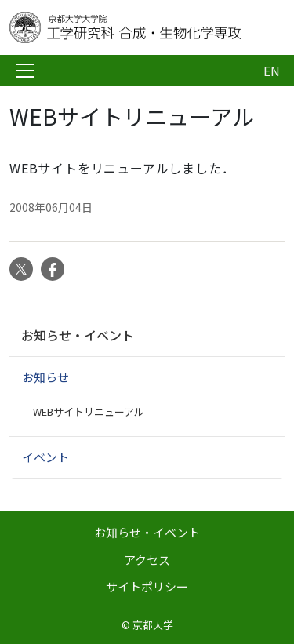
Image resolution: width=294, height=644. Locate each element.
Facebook (53, 269)
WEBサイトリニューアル (89, 411)
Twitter (21, 269)
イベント (45, 457)
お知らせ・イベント (78, 335)
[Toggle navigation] (25, 71)
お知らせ (45, 377)
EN (272, 71)
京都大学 (153, 625)
